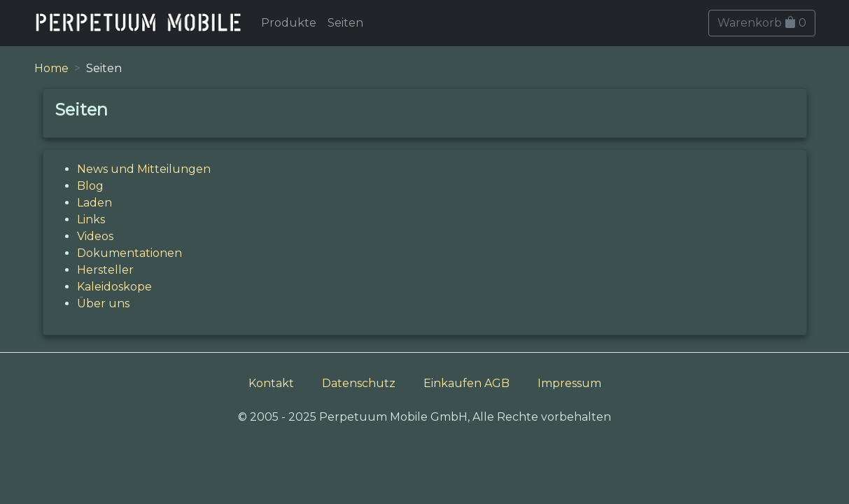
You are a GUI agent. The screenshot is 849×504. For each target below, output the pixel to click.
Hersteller (105, 270)
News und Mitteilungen (144, 169)
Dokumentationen (129, 253)
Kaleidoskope (114, 287)
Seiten (345, 23)
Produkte (289, 23)
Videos (95, 236)
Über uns (103, 303)
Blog (90, 186)
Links (91, 219)
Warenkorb (762, 23)
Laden (94, 203)
